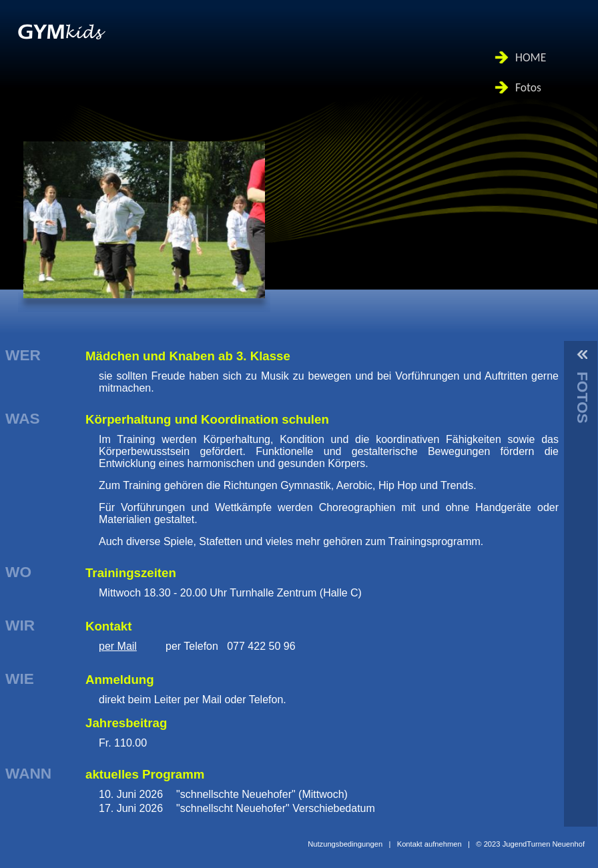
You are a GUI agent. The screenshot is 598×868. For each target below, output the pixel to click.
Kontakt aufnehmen (429, 844)
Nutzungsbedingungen (345, 844)
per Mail (118, 646)
